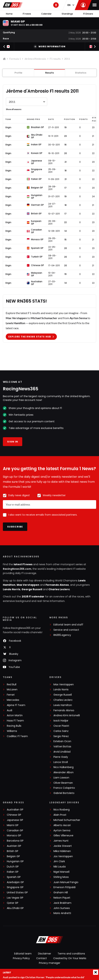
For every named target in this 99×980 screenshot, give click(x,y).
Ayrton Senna (62, 831)
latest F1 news (23, 564)
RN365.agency (62, 635)
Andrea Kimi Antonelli (67, 715)
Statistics (81, 73)
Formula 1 (15, 59)
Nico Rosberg (62, 810)
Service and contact (66, 630)
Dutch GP (13, 867)
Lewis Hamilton (63, 705)
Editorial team (23, 954)
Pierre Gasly (61, 757)
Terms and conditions (71, 954)
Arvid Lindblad (62, 752)
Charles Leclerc (59, 589)
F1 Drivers (88, 14)
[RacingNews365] (49, 940)
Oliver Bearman (63, 783)
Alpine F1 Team (16, 705)
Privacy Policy (21, 958)
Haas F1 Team (15, 721)
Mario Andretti (62, 913)
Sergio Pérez (61, 736)
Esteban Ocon (62, 741)
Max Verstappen (28, 585)
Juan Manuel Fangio (66, 882)
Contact (42, 958)
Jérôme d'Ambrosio (35, 59)
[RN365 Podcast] (56, 5)
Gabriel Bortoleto (64, 793)
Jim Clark (59, 861)
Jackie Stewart (63, 846)
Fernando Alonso (57, 585)
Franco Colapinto (64, 788)
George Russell (32, 589)
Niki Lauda (60, 867)
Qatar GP (13, 903)
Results (49, 73)
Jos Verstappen (63, 856)
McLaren (12, 690)
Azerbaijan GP (15, 882)
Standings (67, 14)
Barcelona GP (15, 841)
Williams (12, 731)
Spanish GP (14, 877)
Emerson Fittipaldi (64, 887)
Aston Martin (15, 715)
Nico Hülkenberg (63, 767)
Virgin (8, 127)
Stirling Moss (61, 877)
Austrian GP (14, 846)
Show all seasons (14, 109)
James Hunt (61, 841)
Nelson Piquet (62, 898)
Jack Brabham (62, 903)
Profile (18, 73)
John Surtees (62, 908)
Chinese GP (14, 815)
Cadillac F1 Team (17, 736)
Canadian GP (15, 831)
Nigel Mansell (61, 872)
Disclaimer (45, 954)
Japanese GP (15, 820)
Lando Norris (12, 589)
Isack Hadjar (61, 721)
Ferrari (11, 695)
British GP (13, 851)
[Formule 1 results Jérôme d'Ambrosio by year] (27, 102)
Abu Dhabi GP (15, 908)
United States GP (17, 893)
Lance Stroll (61, 762)
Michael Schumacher (67, 820)
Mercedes (13, 700)
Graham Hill (61, 893)
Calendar (46, 14)
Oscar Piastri (61, 726)
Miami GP (13, 825)
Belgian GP (13, 856)
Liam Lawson (61, 778)
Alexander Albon (63, 772)
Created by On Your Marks (70, 958)
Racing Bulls (14, 726)
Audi (10, 710)
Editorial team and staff (68, 625)
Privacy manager (50, 963)
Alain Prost (60, 815)
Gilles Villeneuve (63, 836)
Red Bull (12, 685)
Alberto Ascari (62, 825)
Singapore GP (15, 887)
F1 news (27, 14)
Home (9, 14)
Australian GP (15, 810)
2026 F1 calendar (33, 597)
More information (49, 47)
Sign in (13, 442)
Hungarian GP (15, 861)
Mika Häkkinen (62, 851)
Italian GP (13, 872)
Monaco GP (14, 836)
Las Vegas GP (15, 898)
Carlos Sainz (61, 731)
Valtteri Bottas (62, 747)
